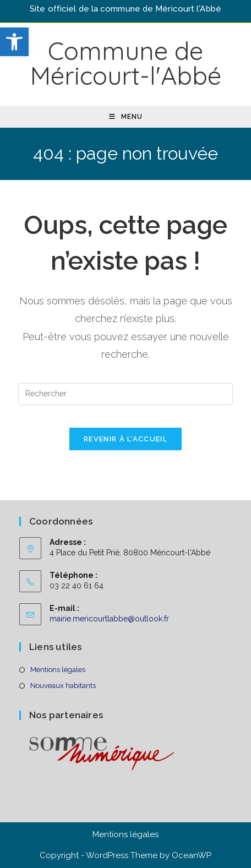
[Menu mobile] (126, 117)
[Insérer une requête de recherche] (125, 394)
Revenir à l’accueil (125, 439)
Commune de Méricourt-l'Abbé (126, 63)
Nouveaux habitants (63, 686)
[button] (14, 42)
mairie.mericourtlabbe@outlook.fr (109, 619)
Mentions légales (58, 670)
